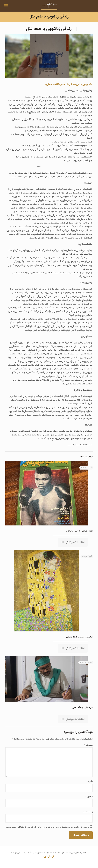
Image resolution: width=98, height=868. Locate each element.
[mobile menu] (6, 6)
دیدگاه (88, 745)
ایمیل (89, 797)
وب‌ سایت (88, 812)
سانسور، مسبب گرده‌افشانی (79, 637)
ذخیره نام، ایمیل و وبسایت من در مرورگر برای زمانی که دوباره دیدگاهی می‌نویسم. (47, 827)
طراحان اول (49, 856)
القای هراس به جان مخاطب (79, 531)
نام (90, 781)
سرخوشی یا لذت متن (82, 708)
